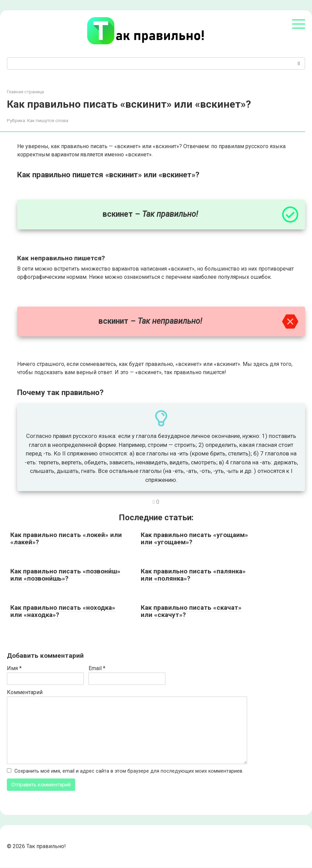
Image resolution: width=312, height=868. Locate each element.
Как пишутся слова (48, 120)
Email (97, 668)
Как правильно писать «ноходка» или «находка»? (63, 611)
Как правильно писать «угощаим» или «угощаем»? (194, 538)
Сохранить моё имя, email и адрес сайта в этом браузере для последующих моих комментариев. (129, 771)
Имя (14, 668)
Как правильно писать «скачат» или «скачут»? (191, 611)
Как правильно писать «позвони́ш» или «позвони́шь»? (65, 575)
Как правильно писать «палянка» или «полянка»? (193, 575)
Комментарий (25, 692)
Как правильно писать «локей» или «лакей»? (66, 538)
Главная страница (25, 92)
